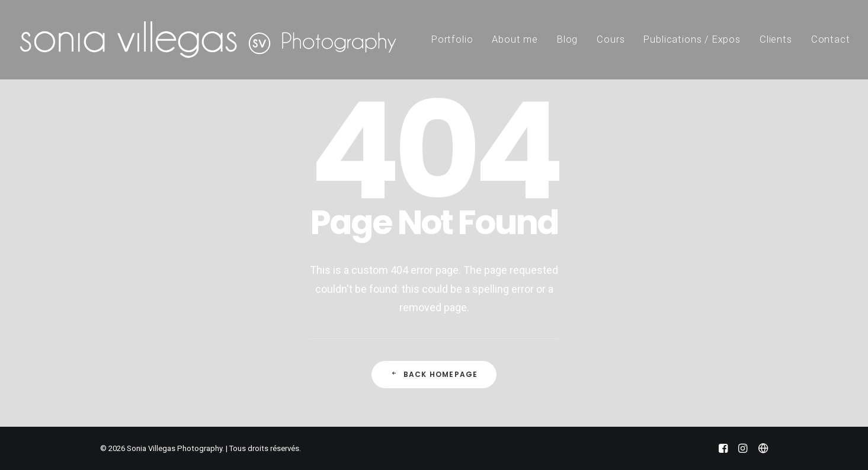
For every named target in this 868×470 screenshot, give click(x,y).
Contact (831, 39)
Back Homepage (434, 374)
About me (515, 39)
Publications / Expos (692, 39)
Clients (776, 39)
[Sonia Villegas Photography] (208, 40)
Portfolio (452, 39)
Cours (611, 39)
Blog (567, 39)
